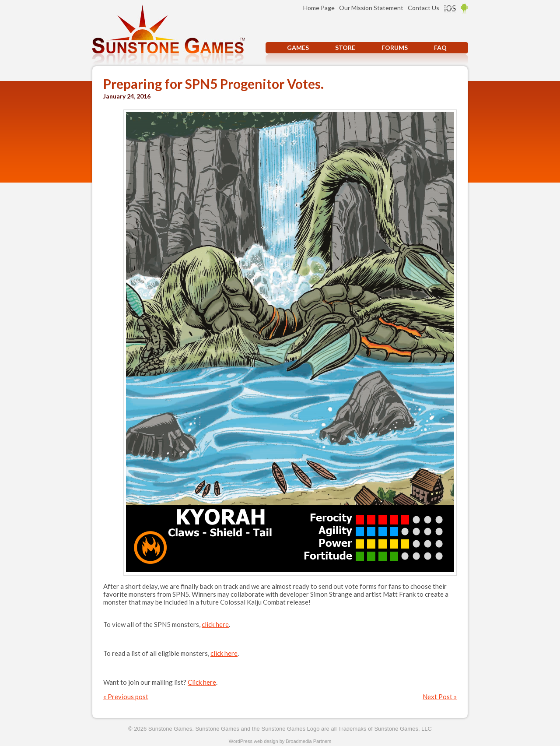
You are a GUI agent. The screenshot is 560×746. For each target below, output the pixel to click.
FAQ (440, 48)
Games (298, 48)
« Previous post (126, 697)
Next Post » (440, 697)
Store (345, 48)
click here (215, 624)
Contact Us (423, 8)
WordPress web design (254, 741)
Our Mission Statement (371, 8)
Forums (395, 48)
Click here (202, 682)
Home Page (319, 8)
